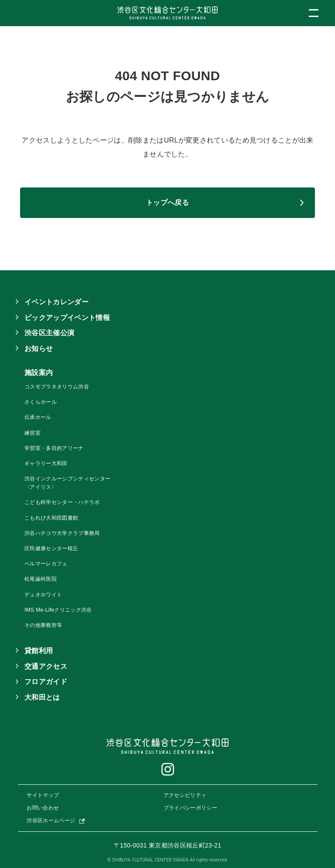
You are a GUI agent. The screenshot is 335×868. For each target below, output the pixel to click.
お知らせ (39, 349)
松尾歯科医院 (41, 579)
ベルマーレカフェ (46, 564)
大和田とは (42, 697)
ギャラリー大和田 (46, 463)
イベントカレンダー (56, 302)
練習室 (32, 433)
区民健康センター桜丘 (51, 548)
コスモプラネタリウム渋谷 (57, 387)
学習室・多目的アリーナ (54, 448)
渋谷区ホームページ (51, 820)
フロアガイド (46, 682)
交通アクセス (46, 666)
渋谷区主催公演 (49, 333)
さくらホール (41, 402)
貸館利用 (39, 651)
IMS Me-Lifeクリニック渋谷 (58, 610)
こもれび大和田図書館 (51, 518)
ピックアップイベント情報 (67, 318)
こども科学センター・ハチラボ (62, 502)
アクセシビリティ (185, 795)
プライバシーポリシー (190, 808)
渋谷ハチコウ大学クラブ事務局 (62, 533)
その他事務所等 (43, 625)
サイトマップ (43, 795)
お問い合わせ (43, 808)
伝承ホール (38, 417)
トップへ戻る (167, 203)
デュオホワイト (43, 595)
